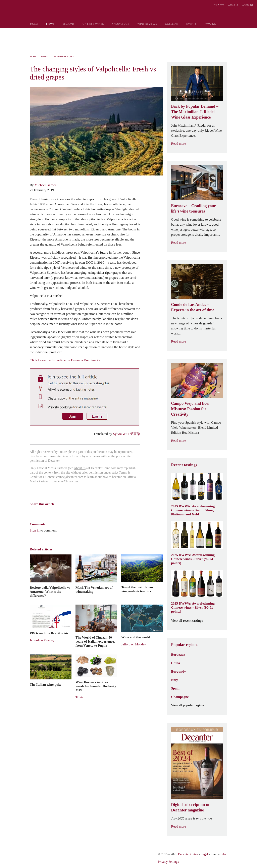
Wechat (39, 511)
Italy (174, 680)
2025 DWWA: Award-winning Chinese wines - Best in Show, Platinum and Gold (193, 510)
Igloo (224, 854)
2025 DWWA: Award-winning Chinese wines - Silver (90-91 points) (193, 607)
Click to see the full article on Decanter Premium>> (65, 360)
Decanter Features (63, 57)
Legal (204, 854)
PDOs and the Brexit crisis (49, 633)
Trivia (79, 697)
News (50, 24)
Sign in (35, 530)
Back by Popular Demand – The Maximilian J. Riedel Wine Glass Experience (195, 112)
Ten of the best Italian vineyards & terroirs (137, 589)
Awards (210, 24)
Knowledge (121, 24)
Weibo (32, 511)
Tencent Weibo (47, 511)
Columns (172, 24)
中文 (222, 5)
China (175, 663)
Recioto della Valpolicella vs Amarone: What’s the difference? (50, 591)
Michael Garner (45, 185)
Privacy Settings (168, 862)
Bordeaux (178, 654)
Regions (68, 24)
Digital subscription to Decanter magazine (190, 807)
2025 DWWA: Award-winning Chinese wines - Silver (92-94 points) (193, 559)
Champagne (180, 697)
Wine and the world (136, 637)
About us (233, 5)
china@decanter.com (70, 477)
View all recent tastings (189, 621)
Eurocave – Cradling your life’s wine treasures (193, 208)
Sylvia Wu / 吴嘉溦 (127, 434)
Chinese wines (93, 24)
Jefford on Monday (42, 640)
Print (84, 511)
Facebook (78, 511)
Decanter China (129, 12)
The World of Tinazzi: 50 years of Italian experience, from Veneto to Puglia (95, 641)
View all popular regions (190, 705)
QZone (55, 511)
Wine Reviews (147, 24)
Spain (175, 688)
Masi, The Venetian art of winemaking (94, 589)
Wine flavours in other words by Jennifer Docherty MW (96, 686)
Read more (181, 144)
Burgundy (178, 671)
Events (191, 24)
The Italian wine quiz (45, 684)
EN (215, 5)
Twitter (71, 511)
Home (34, 24)
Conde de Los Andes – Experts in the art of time (193, 307)
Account (248, 5)
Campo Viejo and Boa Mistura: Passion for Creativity (190, 409)
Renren (63, 511)
